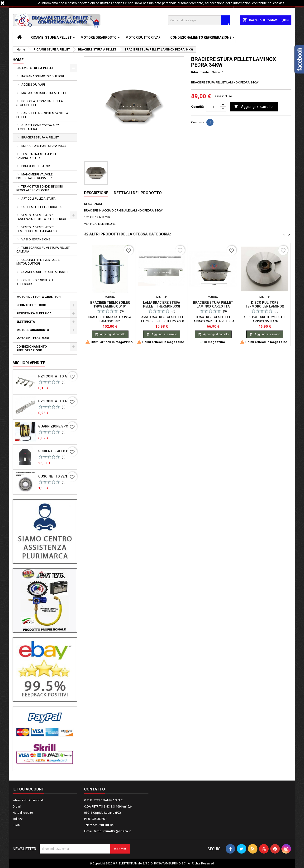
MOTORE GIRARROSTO (99, 37)
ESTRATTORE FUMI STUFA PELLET (45, 146)
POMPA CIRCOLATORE (36, 166)
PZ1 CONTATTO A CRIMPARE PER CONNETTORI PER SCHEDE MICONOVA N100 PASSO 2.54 (57, 401)
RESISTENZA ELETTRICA (34, 313)
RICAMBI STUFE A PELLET (51, 37)
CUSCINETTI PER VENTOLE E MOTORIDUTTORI (38, 262)
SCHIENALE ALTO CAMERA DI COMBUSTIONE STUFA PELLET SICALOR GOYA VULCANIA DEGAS (57, 451)
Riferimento (200, 72)
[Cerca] (199, 20)
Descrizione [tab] (96, 193)
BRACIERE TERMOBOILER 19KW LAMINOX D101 (110, 304)
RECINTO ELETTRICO (31, 305)
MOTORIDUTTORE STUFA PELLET (44, 93)
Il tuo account (28, 789)
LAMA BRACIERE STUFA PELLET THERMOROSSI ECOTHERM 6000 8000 (161, 306)
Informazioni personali (28, 800)
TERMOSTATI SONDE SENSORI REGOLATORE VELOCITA (40, 188)
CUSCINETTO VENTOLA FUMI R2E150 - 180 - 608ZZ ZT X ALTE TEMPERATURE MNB (57, 476)
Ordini (17, 806)
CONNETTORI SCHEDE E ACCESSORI (35, 282)
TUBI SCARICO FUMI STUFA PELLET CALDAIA (43, 250)
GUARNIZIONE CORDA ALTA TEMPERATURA (38, 127)
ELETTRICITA (26, 322)
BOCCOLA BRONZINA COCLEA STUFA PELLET (40, 103)
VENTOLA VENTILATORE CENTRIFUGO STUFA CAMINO (37, 229)
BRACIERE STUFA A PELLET (40, 137)
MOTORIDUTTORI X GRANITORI (39, 297)
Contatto (95, 789)
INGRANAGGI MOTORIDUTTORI (43, 76)
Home (18, 60)
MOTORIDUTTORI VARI (143, 37)
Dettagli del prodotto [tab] (138, 193)
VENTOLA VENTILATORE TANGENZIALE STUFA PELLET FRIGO (41, 217)
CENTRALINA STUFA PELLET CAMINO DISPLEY (38, 156)
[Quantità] (213, 107)
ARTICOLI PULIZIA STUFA (38, 199)
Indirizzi (18, 819)
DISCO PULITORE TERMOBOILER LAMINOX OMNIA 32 (265, 306)
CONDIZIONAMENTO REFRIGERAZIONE (201, 37)
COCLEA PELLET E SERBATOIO (42, 207)
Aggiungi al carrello (253, 107)
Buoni (17, 825)
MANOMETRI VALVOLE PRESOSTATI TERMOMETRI (34, 176)
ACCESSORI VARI (33, 85)
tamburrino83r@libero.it (112, 831)
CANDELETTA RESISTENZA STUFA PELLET (42, 115)
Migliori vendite (29, 363)
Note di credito (23, 813)
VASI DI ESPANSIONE (36, 239)
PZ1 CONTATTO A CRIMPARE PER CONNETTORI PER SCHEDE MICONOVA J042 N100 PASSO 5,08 (57, 376)
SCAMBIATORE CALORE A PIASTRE (45, 272)
